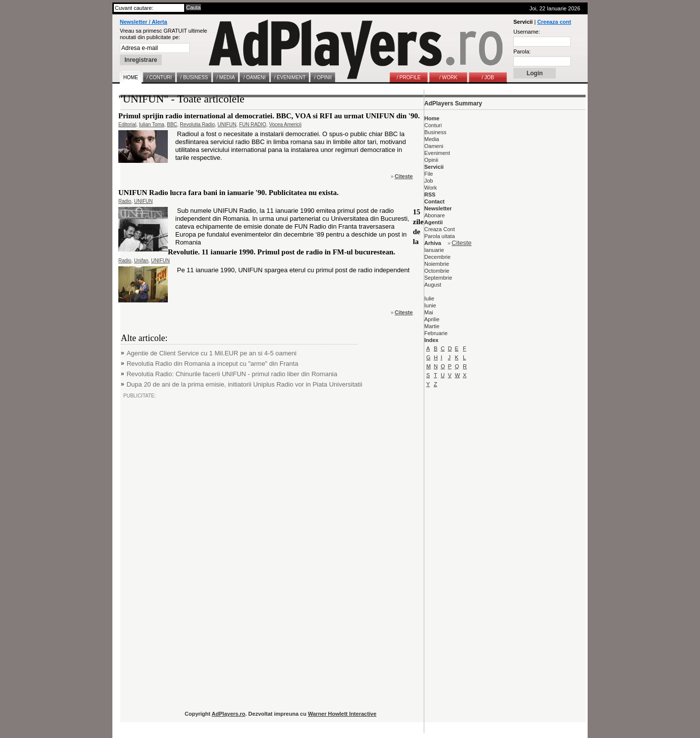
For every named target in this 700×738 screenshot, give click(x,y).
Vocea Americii (285, 124)
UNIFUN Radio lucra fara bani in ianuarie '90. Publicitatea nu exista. (228, 193)
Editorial (127, 124)
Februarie (436, 333)
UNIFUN (227, 124)
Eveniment (437, 153)
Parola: (522, 51)
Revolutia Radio (197, 124)
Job (429, 181)
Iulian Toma (152, 124)
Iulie (429, 298)
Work (430, 188)
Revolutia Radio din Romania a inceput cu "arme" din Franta (213, 364)
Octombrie (437, 271)
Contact (434, 201)
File (429, 174)
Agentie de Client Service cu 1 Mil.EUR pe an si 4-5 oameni (212, 353)
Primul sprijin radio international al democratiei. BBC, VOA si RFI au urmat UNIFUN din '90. (269, 116)
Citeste (404, 176)
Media (432, 139)
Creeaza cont (554, 22)
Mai (429, 312)
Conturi (433, 125)
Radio (125, 201)
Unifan (141, 261)
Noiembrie (437, 264)
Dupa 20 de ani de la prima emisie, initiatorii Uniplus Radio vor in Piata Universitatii (245, 384)
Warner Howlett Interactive (342, 714)
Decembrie (437, 257)
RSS (430, 195)
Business (435, 132)
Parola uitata (440, 236)
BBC (172, 124)
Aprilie (432, 319)
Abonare (435, 215)
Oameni (434, 146)
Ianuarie (434, 250)
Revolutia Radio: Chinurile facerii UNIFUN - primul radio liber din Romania (232, 374)
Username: (527, 32)
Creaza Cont (440, 229)
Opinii (431, 160)
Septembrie (438, 278)
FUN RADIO (253, 124)
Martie (432, 326)
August (433, 285)
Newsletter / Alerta (144, 22)
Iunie (430, 305)
